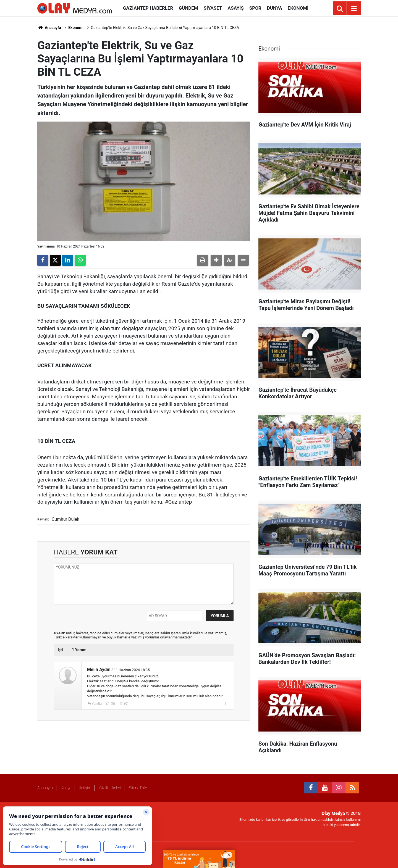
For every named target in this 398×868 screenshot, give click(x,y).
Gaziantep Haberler (148, 8)
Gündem (188, 8)
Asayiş (236, 8)
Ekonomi (298, 8)
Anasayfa (49, 28)
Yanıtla (97, 704)
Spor (255, 8)
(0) (112, 704)
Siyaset (213, 8)
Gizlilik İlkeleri (110, 788)
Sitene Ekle (138, 788)
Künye (66, 788)
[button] (216, 260)
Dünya (275, 8)
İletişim (85, 788)
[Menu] (354, 9)
